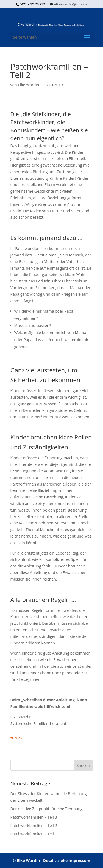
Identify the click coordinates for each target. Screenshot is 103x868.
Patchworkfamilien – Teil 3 (34, 817)
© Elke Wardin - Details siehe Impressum (51, 860)
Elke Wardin (28, 85)
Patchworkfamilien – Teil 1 (34, 834)
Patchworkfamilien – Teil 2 (34, 825)
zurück (16, 738)
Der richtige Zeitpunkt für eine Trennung (47, 809)
